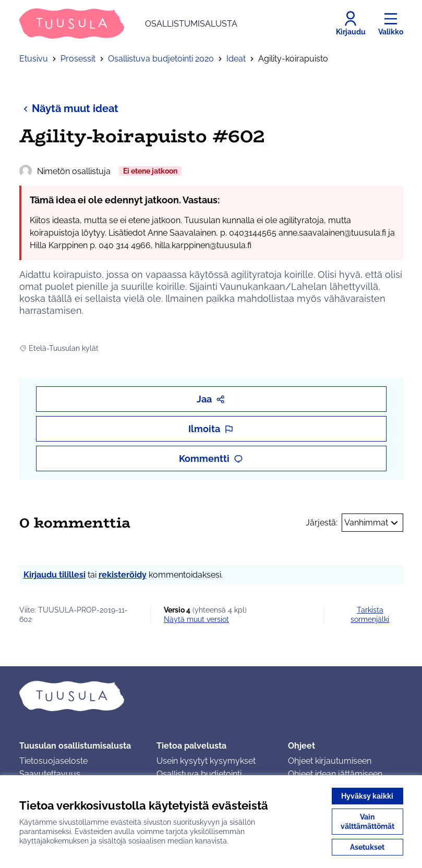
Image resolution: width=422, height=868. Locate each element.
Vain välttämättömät (367, 822)
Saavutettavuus (50, 774)
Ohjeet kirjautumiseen (330, 761)
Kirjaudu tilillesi (55, 575)
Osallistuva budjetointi (199, 774)
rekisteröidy (123, 575)
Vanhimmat (372, 523)
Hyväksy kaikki (367, 796)
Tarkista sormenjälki (370, 615)
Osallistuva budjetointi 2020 (161, 59)
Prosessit (78, 59)
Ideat (236, 59)
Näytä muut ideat (69, 108)
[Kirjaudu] (351, 23)
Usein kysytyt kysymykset (206, 761)
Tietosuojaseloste (53, 761)
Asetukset (367, 847)
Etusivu (34, 59)
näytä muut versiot (196, 619)
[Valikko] (391, 23)
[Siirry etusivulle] (128, 23)
